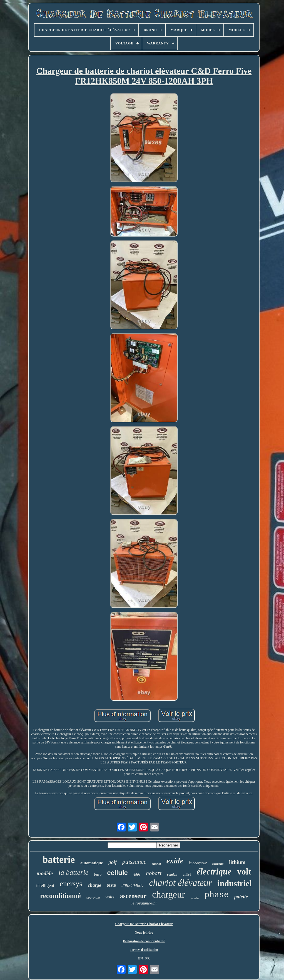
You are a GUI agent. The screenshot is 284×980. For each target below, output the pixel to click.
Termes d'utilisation (144, 950)
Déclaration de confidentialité (144, 941)
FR (148, 958)
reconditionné (60, 896)
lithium (237, 862)
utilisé (187, 875)
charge (94, 885)
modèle (45, 873)
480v (137, 874)
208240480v (132, 885)
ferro (98, 874)
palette (241, 897)
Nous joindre (144, 933)
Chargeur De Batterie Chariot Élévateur (144, 924)
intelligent (45, 885)
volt (244, 871)
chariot (156, 864)
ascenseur (133, 896)
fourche (195, 898)
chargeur (168, 894)
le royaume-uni (144, 903)
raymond (218, 864)
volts (110, 897)
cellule (117, 873)
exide (175, 861)
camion (172, 875)
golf (113, 862)
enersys (71, 884)
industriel (235, 883)
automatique (92, 863)
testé (111, 885)
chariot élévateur (180, 883)
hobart (154, 873)
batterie (59, 860)
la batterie (73, 872)
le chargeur (198, 863)
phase (217, 895)
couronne (93, 897)
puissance (134, 862)
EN (140, 958)
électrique (214, 872)
